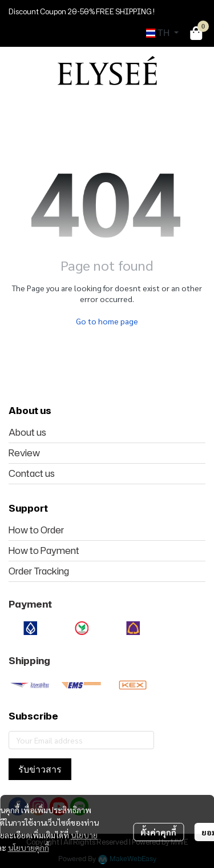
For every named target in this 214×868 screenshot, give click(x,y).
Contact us (32, 473)
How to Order (36, 530)
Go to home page (107, 321)
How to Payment (44, 550)
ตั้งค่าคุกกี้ (158, 832)
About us (27, 432)
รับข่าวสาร (40, 769)
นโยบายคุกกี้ (29, 847)
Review (24, 453)
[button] (162, 33)
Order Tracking (39, 571)
